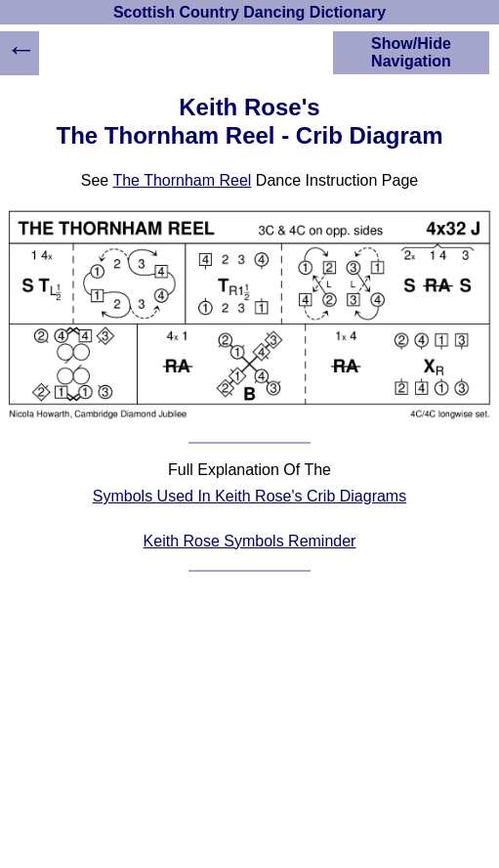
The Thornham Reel (182, 180)
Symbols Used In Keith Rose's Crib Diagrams (249, 496)
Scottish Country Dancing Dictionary (249, 12)
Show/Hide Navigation (411, 52)
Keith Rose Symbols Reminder (250, 541)
